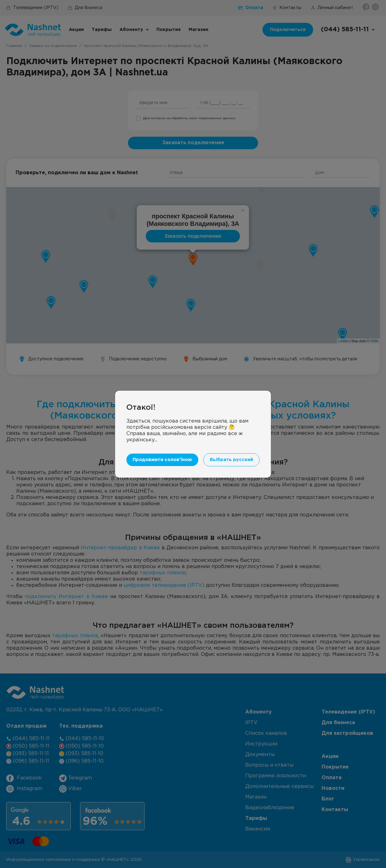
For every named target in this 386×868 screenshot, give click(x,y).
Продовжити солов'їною (162, 460)
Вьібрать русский (231, 460)
